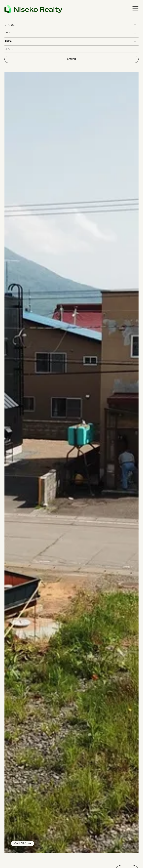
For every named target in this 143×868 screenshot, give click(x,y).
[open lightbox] (23, 843)
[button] (134, 9)
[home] (33, 9)
